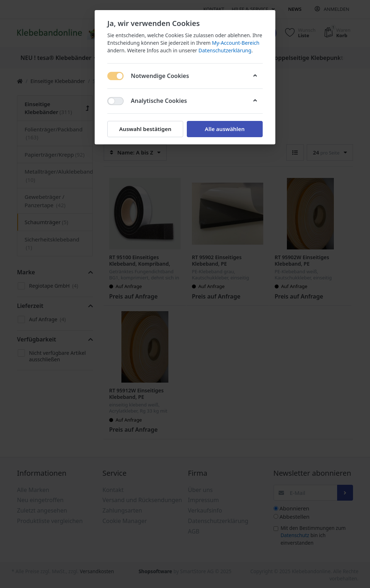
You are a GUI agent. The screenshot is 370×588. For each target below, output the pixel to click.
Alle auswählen (225, 129)
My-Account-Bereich (236, 43)
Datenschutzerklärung (225, 50)
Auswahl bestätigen (145, 129)
